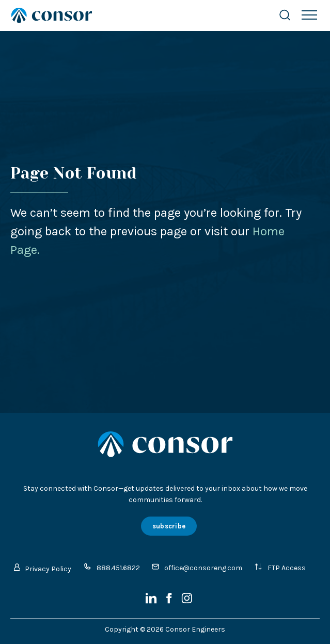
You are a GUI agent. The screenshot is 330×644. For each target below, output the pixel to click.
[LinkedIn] (152, 601)
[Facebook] (170, 601)
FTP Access (280, 567)
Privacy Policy (43, 568)
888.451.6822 (112, 567)
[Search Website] (285, 15)
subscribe (169, 526)
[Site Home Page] (134, 15)
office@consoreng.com (197, 567)
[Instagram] (187, 601)
